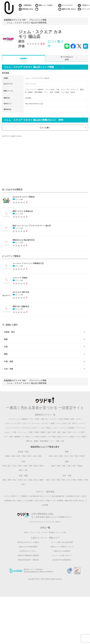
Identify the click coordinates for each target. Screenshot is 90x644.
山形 (35, 456)
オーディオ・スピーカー (40, 423)
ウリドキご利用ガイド (11, 496)
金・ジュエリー (51, 419)
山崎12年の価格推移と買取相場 (28, 555)
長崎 (58, 480)
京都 (58, 466)
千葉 (71, 456)
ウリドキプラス (67, 5)
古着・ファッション (20, 432)
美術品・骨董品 (40, 432)
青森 (13, 456)
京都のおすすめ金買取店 (62, 551)
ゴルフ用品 (52, 437)
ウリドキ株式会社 (37, 569)
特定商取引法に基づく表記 (76, 496)
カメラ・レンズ (11, 423)
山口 (25, 480)
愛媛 (41, 480)
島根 (9, 480)
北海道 (7, 456)
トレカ (8, 428)
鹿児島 (80, 480)
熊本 (63, 480)
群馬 (61, 456)
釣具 (59, 437)
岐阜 (36, 466)
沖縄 (86, 480)
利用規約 (24, 496)
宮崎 (74, 480)
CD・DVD (72, 423)
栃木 (55, 456)
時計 (26, 532)
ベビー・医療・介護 (57, 441)
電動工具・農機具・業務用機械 (37, 441)
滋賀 (53, 466)
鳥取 (4, 480)
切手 (83, 432)
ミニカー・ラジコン (59, 428)
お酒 (61, 419)
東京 (77, 456)
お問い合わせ (39, 501)
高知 (23, 484)
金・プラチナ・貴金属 (46, 532)
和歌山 (80, 466)
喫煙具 (67, 419)
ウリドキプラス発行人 (53, 522)
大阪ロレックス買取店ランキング (62, 547)
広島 (20, 480)
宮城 (24, 456)
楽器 (49, 432)
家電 (53, 423)
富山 (9, 466)
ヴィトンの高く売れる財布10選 (62, 542)
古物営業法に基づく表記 (13, 501)
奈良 (74, 466)
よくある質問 (28, 501)
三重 (26, 470)
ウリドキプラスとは (36, 522)
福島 (40, 456)
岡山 (15, 480)
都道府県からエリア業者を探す (45, 447)
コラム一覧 (45, 528)
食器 (64, 432)
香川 (36, 480)
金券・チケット (73, 432)
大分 (69, 480)
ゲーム (59, 423)
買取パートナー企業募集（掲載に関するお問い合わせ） (66, 501)
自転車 (43, 437)
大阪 (63, 466)
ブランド (33, 532)
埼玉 (66, 456)
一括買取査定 (27, 5)
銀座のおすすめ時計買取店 (28, 547)
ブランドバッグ (14, 419)
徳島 (31, 480)
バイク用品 (35, 437)
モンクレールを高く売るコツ (62, 555)
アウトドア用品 (68, 437)
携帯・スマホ (76, 419)
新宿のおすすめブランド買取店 (28, 542)
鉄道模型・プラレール (76, 428)
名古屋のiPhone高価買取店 (62, 560)
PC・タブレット (24, 423)
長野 (31, 466)
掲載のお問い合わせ (69, 9)
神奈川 (83, 456)
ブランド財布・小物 (37, 419)
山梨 (25, 466)
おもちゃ (8, 432)
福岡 (48, 480)
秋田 (29, 456)
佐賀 (53, 480)
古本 (65, 423)
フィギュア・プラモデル (21, 428)
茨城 (50, 456)
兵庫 (69, 466)
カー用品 (26, 437)
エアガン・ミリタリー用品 (41, 428)
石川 (15, 466)
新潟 (4, 466)
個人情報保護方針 (58, 496)
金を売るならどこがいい (28, 551)
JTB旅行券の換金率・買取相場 (28, 560)
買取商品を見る (28, 9)
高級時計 (25, 419)
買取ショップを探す (46, 5)
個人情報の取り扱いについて (40, 496)
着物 (31, 432)
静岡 (41, 466)
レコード (81, 423)
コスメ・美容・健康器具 (12, 437)
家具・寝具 (57, 432)
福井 (20, 466)
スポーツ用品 (81, 437)
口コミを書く (45, 128)
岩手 (19, 456)
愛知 (20, 470)
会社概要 (45, 505)
